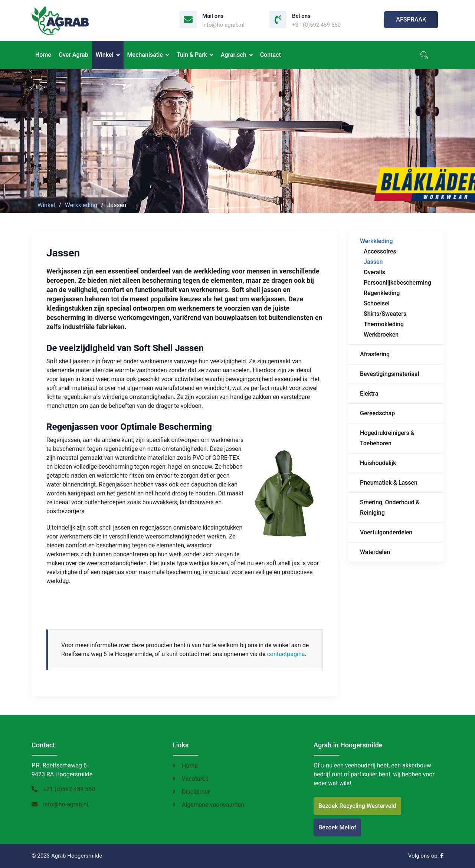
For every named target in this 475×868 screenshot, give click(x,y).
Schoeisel (377, 303)
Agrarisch (234, 55)
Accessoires (380, 251)
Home (43, 55)
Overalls (374, 272)
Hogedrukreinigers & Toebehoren (387, 438)
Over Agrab (73, 55)
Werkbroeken (381, 335)
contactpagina (286, 654)
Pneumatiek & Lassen (389, 483)
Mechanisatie (145, 55)
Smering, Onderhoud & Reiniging (390, 507)
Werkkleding (376, 241)
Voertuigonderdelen (386, 532)
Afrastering (375, 354)
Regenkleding (382, 293)
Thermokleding (384, 324)
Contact (271, 55)
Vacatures (195, 779)
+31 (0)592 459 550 (316, 25)
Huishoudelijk (378, 463)
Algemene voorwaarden (213, 805)
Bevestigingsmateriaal (390, 374)
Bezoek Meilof (337, 827)
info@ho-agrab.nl (223, 25)
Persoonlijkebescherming (397, 283)
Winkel (105, 55)
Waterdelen (375, 552)
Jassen (373, 262)
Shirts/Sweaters (385, 314)
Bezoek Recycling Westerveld (357, 806)
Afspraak (411, 19)
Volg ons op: (426, 856)
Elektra (369, 394)
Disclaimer (196, 792)
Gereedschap (377, 413)
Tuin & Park (192, 55)
